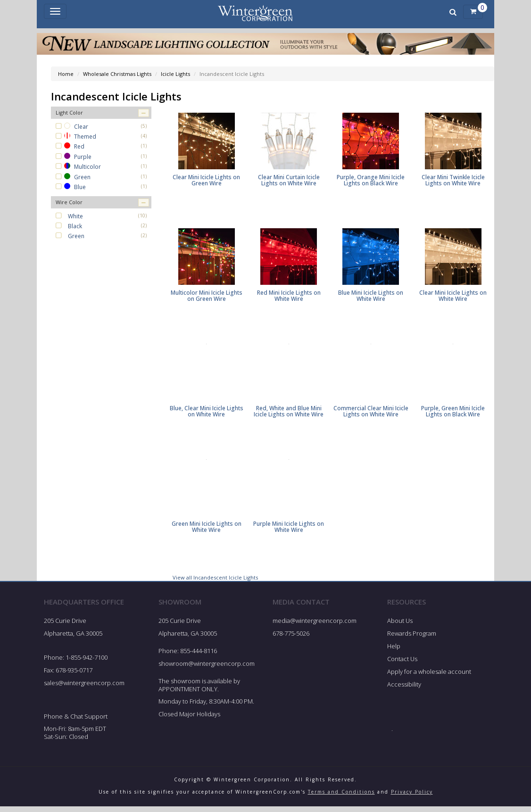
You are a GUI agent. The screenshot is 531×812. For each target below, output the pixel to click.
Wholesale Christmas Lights (117, 74)
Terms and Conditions (341, 797)
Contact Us (402, 664)
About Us (400, 626)
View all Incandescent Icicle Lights (215, 583)
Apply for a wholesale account (429, 677)
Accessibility (404, 689)
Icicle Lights (175, 74)
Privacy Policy (412, 797)
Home (66, 74)
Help (394, 651)
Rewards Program (412, 638)
